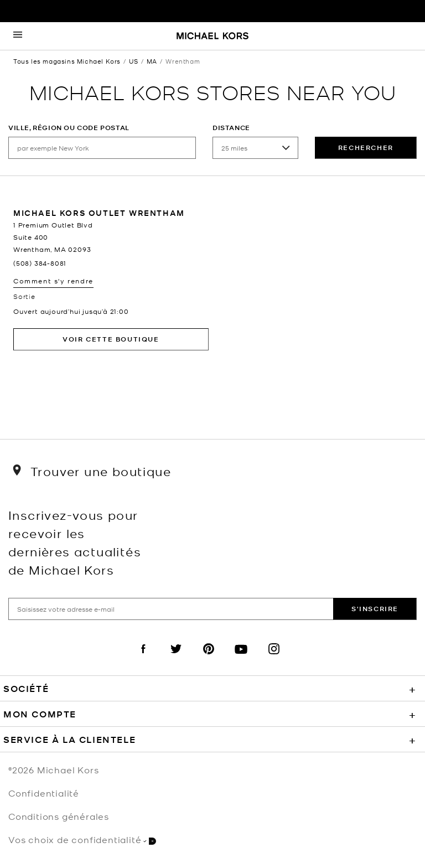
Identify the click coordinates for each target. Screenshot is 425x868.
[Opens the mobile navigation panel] (18, 36)
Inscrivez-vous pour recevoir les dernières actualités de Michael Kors (75, 542)
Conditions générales (59, 816)
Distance (231, 128)
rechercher (366, 148)
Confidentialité (44, 793)
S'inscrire (375, 609)
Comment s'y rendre (53, 281)
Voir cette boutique (111, 339)
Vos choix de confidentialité (82, 839)
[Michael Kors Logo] (212, 37)
